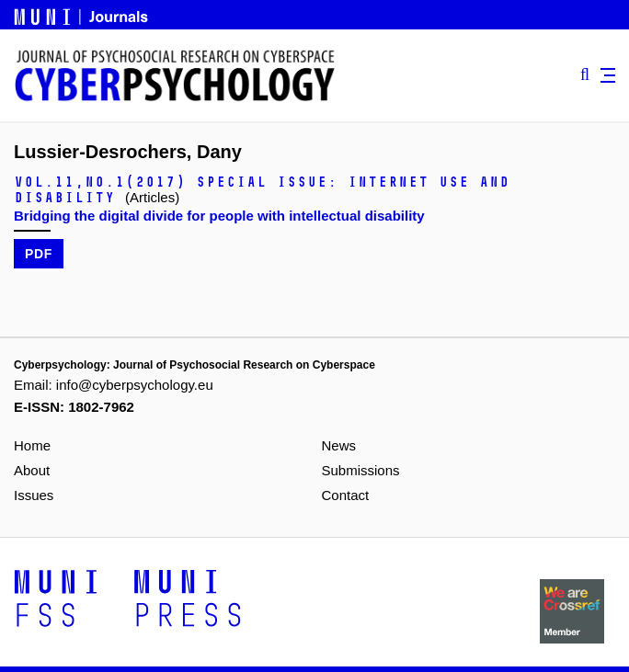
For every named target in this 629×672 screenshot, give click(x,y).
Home (32, 445)
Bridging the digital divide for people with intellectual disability (219, 216)
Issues (34, 495)
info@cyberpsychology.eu (135, 385)
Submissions (361, 470)
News (339, 445)
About (32, 470)
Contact (346, 495)
